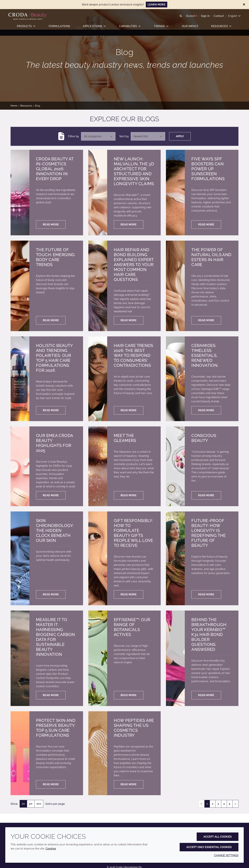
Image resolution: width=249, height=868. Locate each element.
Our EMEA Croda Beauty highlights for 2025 (54, 443)
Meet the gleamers (125, 438)
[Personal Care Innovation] (30, 16)
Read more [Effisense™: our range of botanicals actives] (129, 695)
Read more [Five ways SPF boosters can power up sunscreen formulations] (206, 225)
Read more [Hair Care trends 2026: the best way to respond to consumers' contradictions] (129, 410)
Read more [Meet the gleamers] (129, 495)
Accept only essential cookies (209, 847)
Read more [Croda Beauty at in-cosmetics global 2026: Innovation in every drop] (51, 225)
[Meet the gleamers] (98, 466)
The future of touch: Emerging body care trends (55, 257)
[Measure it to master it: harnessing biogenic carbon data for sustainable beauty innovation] (20, 658)
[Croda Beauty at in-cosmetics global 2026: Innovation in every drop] (20, 193)
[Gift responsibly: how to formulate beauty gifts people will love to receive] (98, 558)
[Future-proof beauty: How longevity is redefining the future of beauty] (175, 558)
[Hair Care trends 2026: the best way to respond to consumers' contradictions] (98, 379)
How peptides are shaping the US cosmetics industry (134, 728)
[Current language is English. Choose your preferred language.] (232, 17)
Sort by (124, 136)
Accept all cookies (218, 837)
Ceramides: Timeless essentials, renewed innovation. (205, 355)
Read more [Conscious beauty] (206, 495)
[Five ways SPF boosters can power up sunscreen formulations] (175, 193)
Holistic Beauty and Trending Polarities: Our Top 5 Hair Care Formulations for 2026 (54, 358)
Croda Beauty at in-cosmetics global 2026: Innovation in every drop (55, 169)
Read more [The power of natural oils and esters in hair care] (206, 320)
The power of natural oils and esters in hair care (211, 257)
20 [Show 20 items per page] (23, 804)
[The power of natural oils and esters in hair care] (175, 286)
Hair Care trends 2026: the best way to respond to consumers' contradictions (133, 355)
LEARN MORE (157, 5)
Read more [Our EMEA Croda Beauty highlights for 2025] (51, 495)
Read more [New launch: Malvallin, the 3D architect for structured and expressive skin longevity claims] (129, 225)
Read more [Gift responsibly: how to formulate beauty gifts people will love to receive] (129, 594)
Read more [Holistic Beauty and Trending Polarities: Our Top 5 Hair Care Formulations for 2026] (51, 410)
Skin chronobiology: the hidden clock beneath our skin (55, 530)
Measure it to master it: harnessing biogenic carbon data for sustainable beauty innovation (55, 637)
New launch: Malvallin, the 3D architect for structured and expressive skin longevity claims (134, 171)
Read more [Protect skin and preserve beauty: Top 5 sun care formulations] (51, 784)
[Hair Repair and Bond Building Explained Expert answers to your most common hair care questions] (98, 286)
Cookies (51, 849)
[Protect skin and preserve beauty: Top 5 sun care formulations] (20, 753)
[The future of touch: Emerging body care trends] (20, 286)
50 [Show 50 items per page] (31, 804)
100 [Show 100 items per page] (39, 804)
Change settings (226, 855)
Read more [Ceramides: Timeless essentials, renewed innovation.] (206, 410)
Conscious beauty (204, 438)
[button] (26, 29)
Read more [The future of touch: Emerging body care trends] (51, 320)
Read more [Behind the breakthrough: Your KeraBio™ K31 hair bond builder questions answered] (206, 695)
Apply (180, 136)
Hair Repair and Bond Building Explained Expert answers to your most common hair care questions (134, 265)
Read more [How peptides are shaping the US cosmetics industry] (129, 784)
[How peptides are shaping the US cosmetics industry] (98, 753)
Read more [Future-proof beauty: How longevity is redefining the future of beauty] (206, 594)
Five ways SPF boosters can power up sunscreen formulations (208, 169)
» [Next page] (235, 804)
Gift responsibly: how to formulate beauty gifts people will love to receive (133, 533)
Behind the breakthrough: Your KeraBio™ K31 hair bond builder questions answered (209, 634)
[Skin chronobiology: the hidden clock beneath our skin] (20, 558)
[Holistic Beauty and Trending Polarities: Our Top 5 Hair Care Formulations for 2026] (20, 379)
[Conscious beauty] (175, 466)
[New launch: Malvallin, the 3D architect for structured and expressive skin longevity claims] (98, 193)
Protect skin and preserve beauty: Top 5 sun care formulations (56, 728)
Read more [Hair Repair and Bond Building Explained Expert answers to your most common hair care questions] (129, 320)
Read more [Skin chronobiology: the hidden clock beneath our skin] (51, 594)
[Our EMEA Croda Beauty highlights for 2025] (20, 466)
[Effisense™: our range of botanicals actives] (98, 658)
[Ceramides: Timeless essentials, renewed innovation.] (175, 379)
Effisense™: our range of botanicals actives (132, 627)
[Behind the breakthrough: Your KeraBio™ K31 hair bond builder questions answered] (175, 658)
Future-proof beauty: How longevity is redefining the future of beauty (209, 533)
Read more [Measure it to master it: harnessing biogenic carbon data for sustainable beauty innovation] (51, 695)
